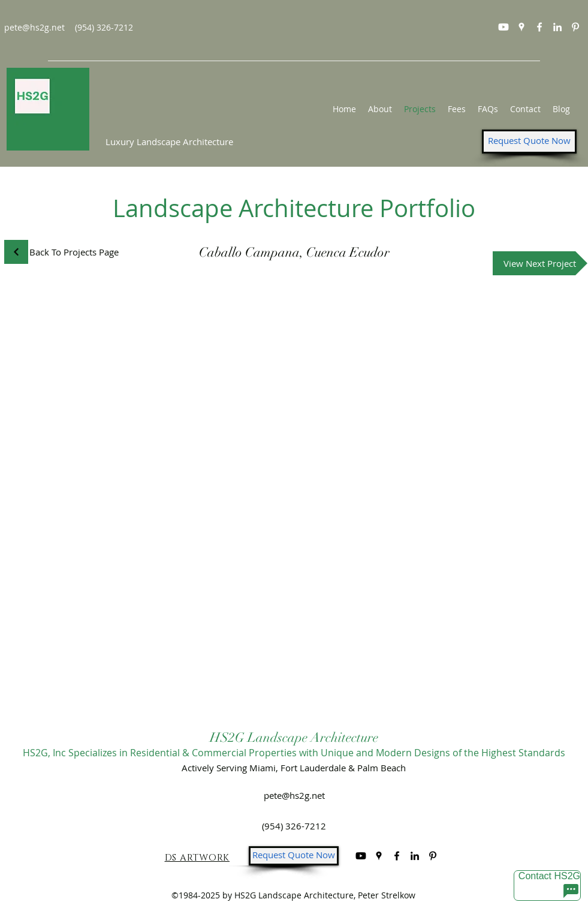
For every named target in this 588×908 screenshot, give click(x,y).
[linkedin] (557, 27)
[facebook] (539, 27)
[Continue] (16, 252)
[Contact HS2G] (547, 886)
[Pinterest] (575, 27)
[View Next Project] (540, 263)
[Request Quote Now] (529, 142)
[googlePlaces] (521, 27)
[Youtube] (503, 27)
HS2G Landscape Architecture (294, 737)
